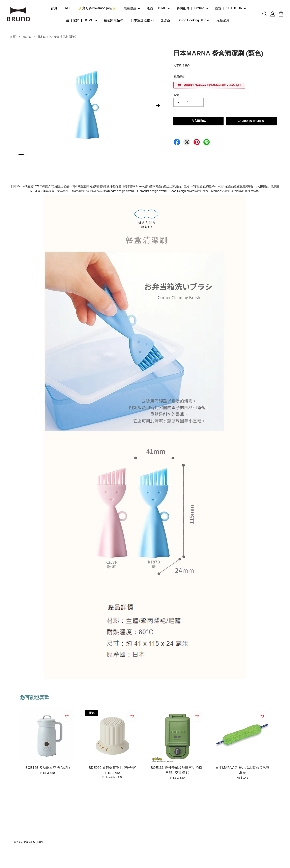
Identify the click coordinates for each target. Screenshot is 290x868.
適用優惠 (179, 77)
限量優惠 (132, 8)
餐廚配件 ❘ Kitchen (193, 8)
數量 (176, 95)
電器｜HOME (158, 8)
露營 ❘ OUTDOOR (230, 8)
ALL (68, 8)
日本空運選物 (142, 20)
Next (158, 106)
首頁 (54, 8)
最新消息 (223, 20)
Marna (27, 37)
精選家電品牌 (113, 20)
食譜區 (165, 20)
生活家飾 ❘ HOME (82, 20)
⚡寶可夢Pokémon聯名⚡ (97, 8)
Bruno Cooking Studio (193, 20)
